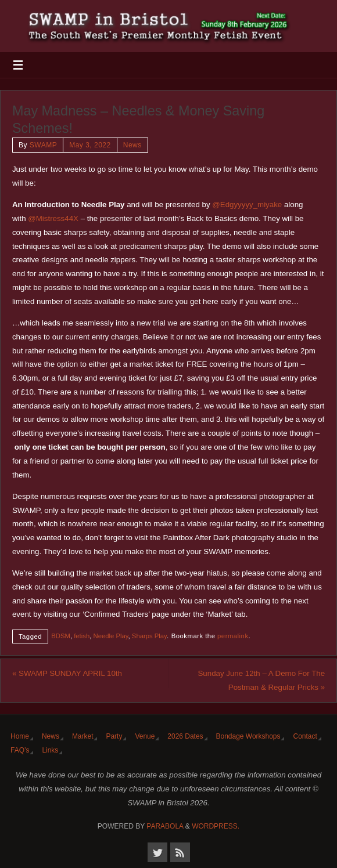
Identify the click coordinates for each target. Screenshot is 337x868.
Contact (305, 736)
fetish (82, 636)
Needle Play (111, 636)
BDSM (61, 636)
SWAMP (43, 145)
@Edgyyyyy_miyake (247, 205)
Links (50, 750)
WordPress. (216, 826)
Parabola (165, 826)
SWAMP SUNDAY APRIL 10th (67, 673)
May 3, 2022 (90, 145)
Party (114, 736)
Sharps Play (149, 636)
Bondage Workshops (248, 736)
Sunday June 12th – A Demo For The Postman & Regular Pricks (262, 680)
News (132, 145)
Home (20, 736)
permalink (233, 636)
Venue (145, 736)
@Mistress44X (53, 218)
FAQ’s (20, 750)
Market (83, 736)
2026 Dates (185, 736)
